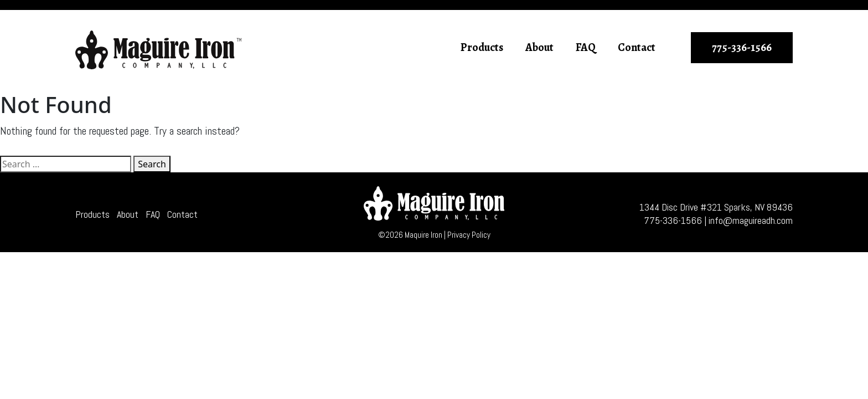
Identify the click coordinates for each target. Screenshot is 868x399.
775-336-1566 (742, 47)
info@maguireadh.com (751, 220)
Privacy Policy (469, 235)
